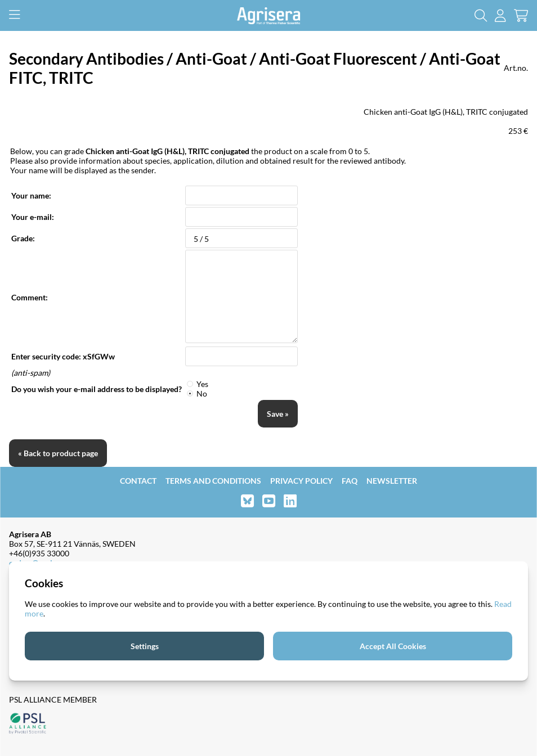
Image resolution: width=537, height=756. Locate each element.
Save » (278, 414)
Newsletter (392, 481)
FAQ (350, 481)
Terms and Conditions (213, 481)
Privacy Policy (301, 481)
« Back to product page (58, 453)
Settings (145, 646)
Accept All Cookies (393, 646)
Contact (138, 481)
